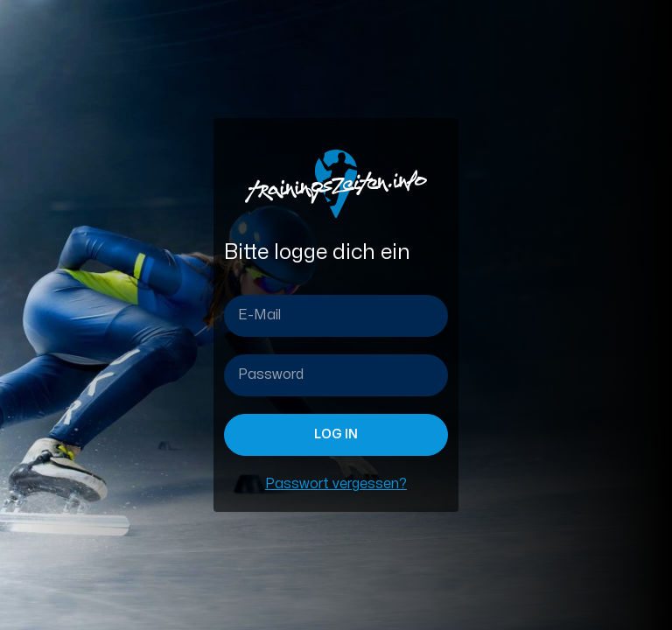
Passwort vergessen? (336, 484)
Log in (336, 434)
